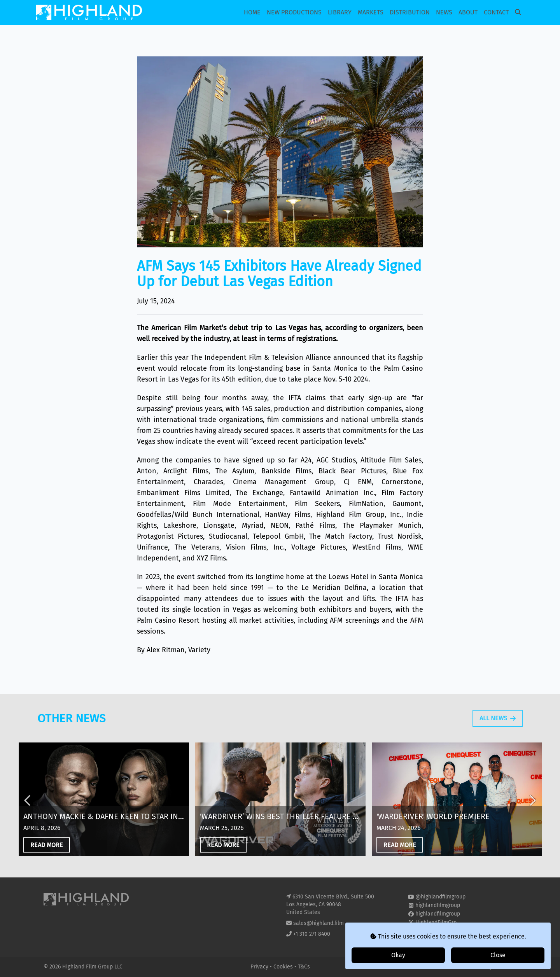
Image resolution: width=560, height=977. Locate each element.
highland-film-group (440, 931)
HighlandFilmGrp (436, 922)
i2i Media (505, 967)
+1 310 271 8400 (312, 934)
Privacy (260, 967)
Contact (496, 12)
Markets (371, 12)
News (444, 12)
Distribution (410, 12)
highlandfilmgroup (438, 905)
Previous (28, 804)
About (468, 12)
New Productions (294, 12)
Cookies (284, 967)
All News (498, 722)
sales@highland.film (318, 923)
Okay (398, 955)
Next (532, 804)
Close (498, 955)
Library (340, 12)
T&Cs (304, 967)
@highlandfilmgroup (440, 897)
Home (252, 12)
